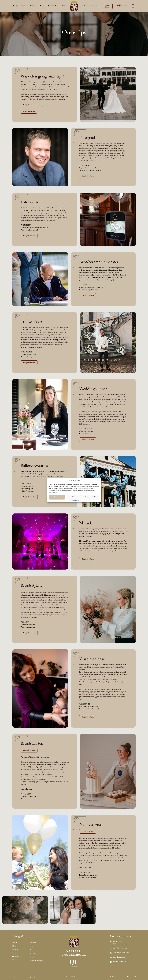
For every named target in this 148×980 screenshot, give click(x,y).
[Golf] (85, 6)
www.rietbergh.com (30, 357)
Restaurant (16, 950)
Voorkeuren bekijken (91, 497)
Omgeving (16, 957)
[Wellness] (63, 6)
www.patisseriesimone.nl (31, 799)
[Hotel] (43, 6)
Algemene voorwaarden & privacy (24, 977)
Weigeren (74, 497)
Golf (31, 946)
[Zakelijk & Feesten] (20, 6)
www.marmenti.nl (29, 627)
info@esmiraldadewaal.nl (89, 707)
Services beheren (53, 493)
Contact (33, 957)
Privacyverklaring (75, 501)
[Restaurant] (53, 6)
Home (14, 943)
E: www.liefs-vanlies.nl (87, 432)
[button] (98, 481)
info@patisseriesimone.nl (31, 797)
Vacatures (33, 954)
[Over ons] (95, 6)
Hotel (14, 946)
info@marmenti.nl (29, 625)
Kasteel (15, 953)
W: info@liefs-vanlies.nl (87, 434)
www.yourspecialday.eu (89, 878)
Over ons (15, 960)
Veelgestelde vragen (36, 961)
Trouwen (33, 943)
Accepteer (57, 497)
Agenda (32, 950)
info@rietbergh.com (29, 355)
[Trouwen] (34, 6)
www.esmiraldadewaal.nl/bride (92, 709)
